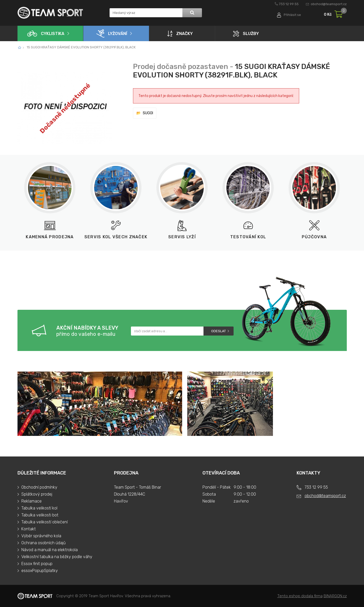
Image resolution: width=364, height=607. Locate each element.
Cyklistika (46, 34)
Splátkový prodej (37, 494)
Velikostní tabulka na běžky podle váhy (57, 557)
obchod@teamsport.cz (329, 4)
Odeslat (219, 331)
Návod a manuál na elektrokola (50, 550)
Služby (246, 34)
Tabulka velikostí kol (39, 508)
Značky (180, 33)
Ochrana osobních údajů (43, 543)
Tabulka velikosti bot (40, 515)
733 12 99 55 (289, 4)
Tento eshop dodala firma (300, 596)
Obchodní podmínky (39, 487)
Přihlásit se (292, 15)
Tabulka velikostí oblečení (45, 522)
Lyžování (112, 33)
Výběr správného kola (41, 536)
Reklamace (32, 501)
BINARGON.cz (335, 596)
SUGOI (148, 113)
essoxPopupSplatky (40, 571)
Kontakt (29, 529)
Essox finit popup (37, 564)
